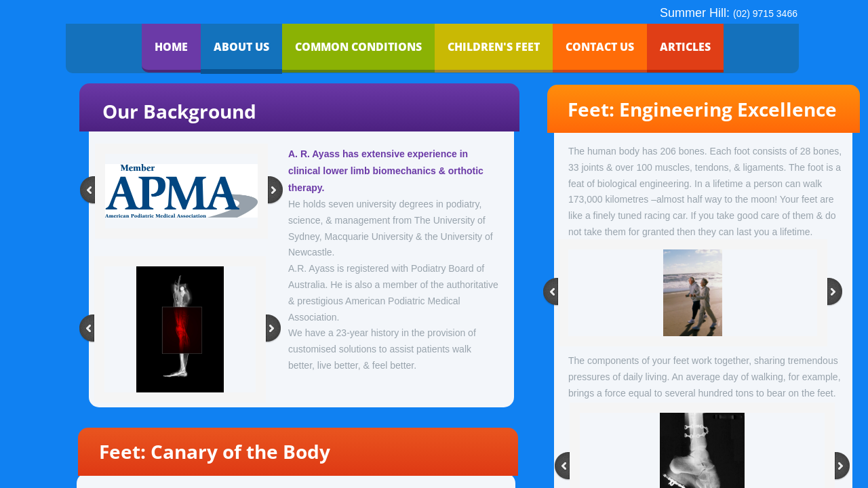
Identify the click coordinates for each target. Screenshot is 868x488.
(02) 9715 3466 (765, 14)
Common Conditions (358, 47)
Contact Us (600, 47)
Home (171, 47)
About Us (241, 47)
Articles (685, 47)
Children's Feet (494, 47)
